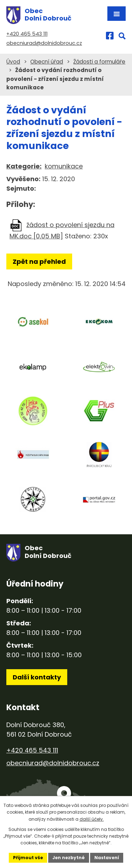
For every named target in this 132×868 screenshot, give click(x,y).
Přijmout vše (28, 858)
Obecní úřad (47, 62)
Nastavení (107, 858)
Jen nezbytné (69, 858)
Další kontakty (37, 677)
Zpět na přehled (39, 261)
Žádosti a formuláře (99, 62)
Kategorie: (24, 166)
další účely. (92, 819)
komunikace (64, 166)
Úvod (13, 62)
